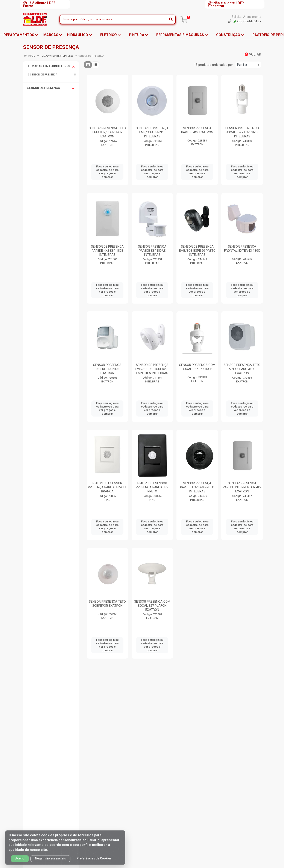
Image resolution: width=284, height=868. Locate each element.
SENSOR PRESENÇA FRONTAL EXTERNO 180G (242, 249)
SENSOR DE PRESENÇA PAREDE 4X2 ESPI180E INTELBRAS (107, 251)
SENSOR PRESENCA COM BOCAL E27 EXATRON (197, 367)
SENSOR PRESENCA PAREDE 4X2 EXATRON (197, 130)
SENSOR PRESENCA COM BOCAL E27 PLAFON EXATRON (152, 606)
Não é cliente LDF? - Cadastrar (227, 4)
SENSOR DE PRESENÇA (51, 88)
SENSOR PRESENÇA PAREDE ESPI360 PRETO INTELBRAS (197, 487)
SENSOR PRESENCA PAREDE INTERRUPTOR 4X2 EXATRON (242, 487)
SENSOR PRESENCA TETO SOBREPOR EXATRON (107, 604)
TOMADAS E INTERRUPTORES (51, 66)
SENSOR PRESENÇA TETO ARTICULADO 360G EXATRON (242, 369)
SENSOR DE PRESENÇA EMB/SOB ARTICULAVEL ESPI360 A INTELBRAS (152, 369)
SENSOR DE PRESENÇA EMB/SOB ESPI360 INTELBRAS (152, 132)
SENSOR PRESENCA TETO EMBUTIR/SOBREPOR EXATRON (107, 132)
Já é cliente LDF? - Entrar (40, 4)
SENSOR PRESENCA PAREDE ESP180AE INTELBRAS (152, 251)
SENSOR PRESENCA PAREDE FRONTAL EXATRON (107, 369)
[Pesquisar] (171, 19)
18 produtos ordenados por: (214, 65)
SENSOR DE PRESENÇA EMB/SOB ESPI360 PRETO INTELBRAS (197, 251)
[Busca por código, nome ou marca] (113, 19)
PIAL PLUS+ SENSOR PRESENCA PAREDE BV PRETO (152, 487)
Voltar (253, 54)
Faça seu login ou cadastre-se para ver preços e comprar (107, 172)
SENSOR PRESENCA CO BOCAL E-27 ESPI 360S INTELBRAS (242, 132)
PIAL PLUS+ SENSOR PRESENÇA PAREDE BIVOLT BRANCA (107, 487)
